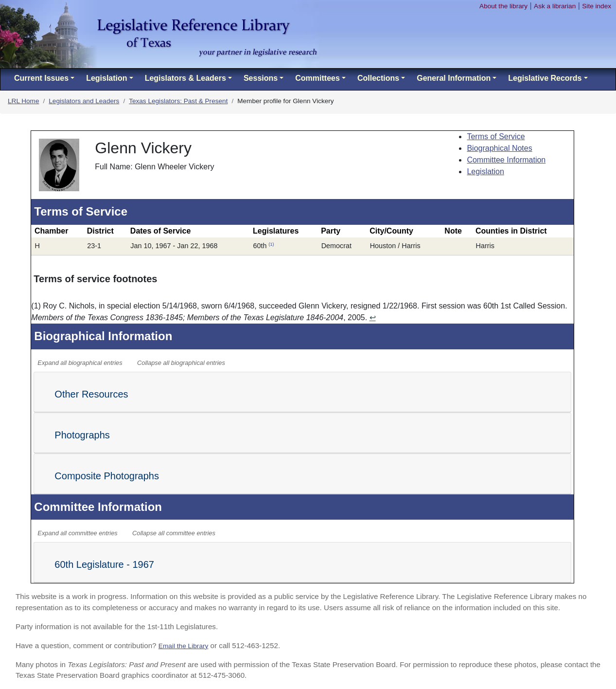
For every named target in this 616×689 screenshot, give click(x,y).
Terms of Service (496, 136)
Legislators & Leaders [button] (185, 78)
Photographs (82, 435)
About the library (503, 6)
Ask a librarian (555, 6)
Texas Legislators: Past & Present (178, 101)
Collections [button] (378, 78)
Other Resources (91, 394)
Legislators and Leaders (84, 101)
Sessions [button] (261, 78)
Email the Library (184, 646)
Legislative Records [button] (545, 78)
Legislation (485, 172)
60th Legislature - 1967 (104, 564)
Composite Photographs (107, 476)
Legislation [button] (106, 78)
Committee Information (506, 160)
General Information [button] (454, 78)
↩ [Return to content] (373, 317)
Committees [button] (317, 78)
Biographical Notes (499, 148)
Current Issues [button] (41, 78)
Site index (597, 6)
